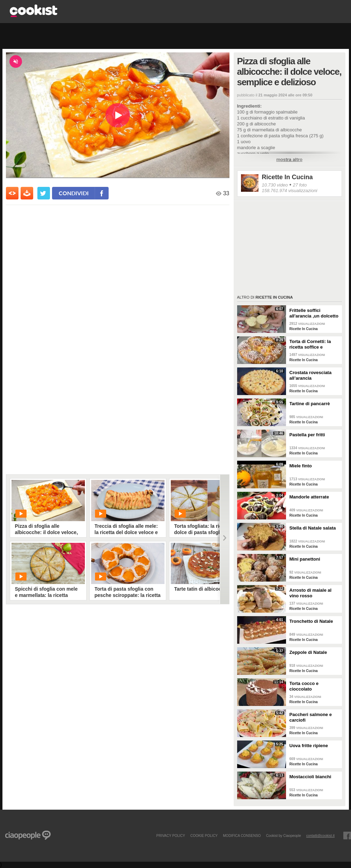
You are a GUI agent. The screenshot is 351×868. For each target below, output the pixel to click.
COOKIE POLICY (204, 836)
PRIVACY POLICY (170, 836)
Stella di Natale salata (313, 528)
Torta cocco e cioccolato (304, 686)
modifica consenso (242, 836)
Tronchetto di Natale (311, 621)
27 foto (300, 185)
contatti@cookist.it (320, 836)
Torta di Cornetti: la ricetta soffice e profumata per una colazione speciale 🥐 (313, 344)
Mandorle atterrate (309, 497)
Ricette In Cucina (287, 177)
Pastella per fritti (307, 435)
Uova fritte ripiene (309, 746)
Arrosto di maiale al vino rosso (311, 593)
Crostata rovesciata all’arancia (311, 375)
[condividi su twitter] (44, 193)
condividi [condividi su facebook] (74, 193)
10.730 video (275, 185)
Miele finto (301, 466)
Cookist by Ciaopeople (284, 836)
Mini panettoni (305, 559)
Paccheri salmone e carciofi (311, 717)
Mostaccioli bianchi (310, 777)
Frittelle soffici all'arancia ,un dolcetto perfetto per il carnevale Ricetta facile (315, 313)
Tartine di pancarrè (310, 404)
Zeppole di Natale (308, 652)
